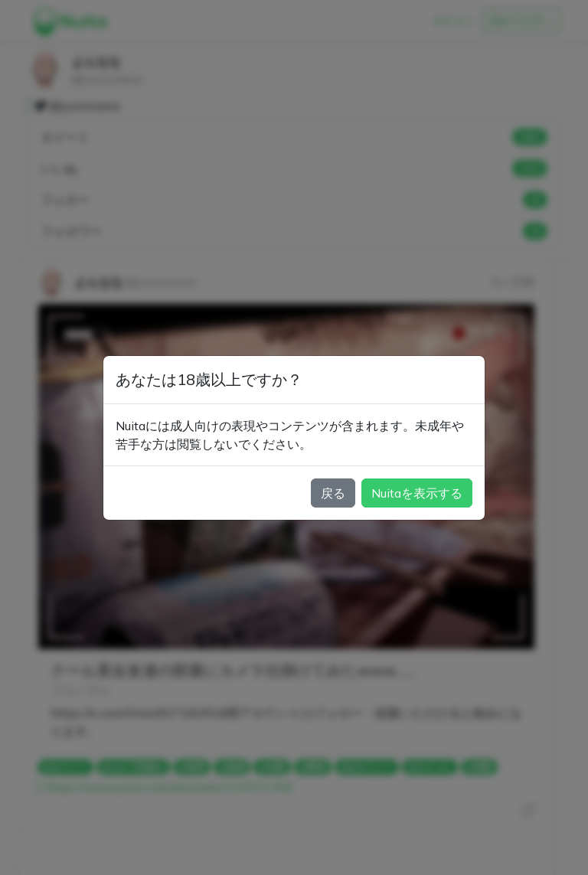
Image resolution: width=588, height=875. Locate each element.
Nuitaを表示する (417, 493)
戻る (333, 493)
